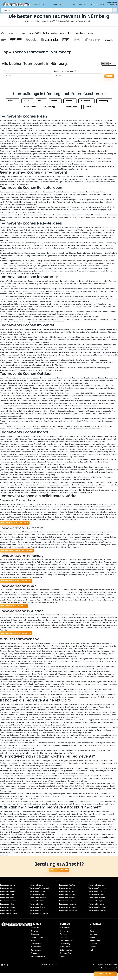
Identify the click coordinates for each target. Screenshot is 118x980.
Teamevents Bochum (96, 885)
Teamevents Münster (8, 907)
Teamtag (64, 937)
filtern (109, 76)
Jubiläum (34, 940)
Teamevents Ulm (36, 910)
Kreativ (55, 101)
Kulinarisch (87, 101)
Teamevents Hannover (38, 898)
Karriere (93, 931)
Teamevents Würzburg (8, 914)
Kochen (70, 101)
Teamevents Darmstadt (97, 888)
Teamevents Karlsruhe (8, 901)
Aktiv (41, 101)
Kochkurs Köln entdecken (14, 606)
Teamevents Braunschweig (40, 888)
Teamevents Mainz (37, 904)
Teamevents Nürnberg (38, 907)
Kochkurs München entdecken (16, 633)
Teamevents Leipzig (96, 901)
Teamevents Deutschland (39, 914)
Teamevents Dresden (37, 891)
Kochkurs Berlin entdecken (15, 523)
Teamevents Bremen (67, 888)
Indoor (28, 101)
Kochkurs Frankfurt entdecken (17, 551)
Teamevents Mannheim (68, 904)
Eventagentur (36, 953)
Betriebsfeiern (65, 947)
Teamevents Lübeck (7, 904)
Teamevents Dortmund (8, 891)
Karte (112, 64)
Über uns (93, 928)
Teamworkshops (60, 5)
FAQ (91, 950)
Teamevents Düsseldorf (68, 891)
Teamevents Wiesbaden (68, 910)
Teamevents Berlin (36, 885)
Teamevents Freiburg (96, 895)
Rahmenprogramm (38, 956)
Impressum (102, 965)
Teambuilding (65, 944)
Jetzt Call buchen (59, 870)
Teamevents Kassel (37, 901)
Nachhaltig (104, 101)
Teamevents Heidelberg (68, 898)
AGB (95, 965)
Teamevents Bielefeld (67, 885)
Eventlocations (97, 5)
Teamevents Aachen (8, 885)
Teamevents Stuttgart (8, 910)
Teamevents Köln (65, 901)
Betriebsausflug (66, 950)
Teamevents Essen (37, 895)
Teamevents (38, 5)
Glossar (93, 947)
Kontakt (93, 937)
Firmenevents (65, 931)
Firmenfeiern (79, 5)
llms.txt (114, 968)
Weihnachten (73, 107)
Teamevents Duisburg (97, 891)
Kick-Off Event (36, 944)
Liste (105, 64)
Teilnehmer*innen (11, 71)
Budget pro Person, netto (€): (66, 71)
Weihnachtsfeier (37, 937)
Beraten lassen (102, 974)
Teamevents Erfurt (7, 895)
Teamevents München (97, 904)
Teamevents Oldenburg (68, 907)
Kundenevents (36, 950)
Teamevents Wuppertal (97, 910)
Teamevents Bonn (7, 888)
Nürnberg (112, 5)
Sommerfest (35, 928)
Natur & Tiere (31, 107)
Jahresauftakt (36, 947)
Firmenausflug (65, 953)
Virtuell (90, 107)
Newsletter (94, 934)
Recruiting (34, 931)
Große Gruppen (52, 107)
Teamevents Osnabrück (97, 907)
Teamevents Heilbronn (97, 898)
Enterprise (93, 944)
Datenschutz (112, 965)
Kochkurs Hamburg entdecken (16, 581)
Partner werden (95, 940)
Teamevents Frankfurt (67, 895)
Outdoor (13, 101)
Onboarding (35, 934)
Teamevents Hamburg (8, 898)
